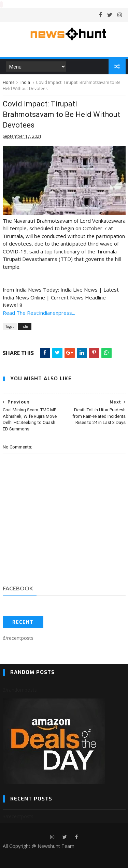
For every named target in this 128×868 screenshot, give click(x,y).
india (25, 82)
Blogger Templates (68, 860)
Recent (23, 622)
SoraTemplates (62, 860)
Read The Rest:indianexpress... (39, 312)
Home (9, 82)
